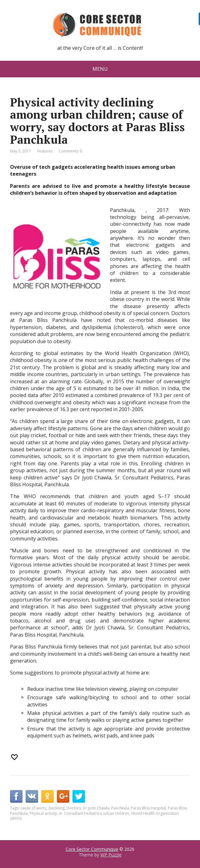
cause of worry (33, 808)
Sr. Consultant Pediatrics (80, 813)
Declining (57, 808)
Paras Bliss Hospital (148, 808)
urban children (116, 813)
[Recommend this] (15, 757)
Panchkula (120, 808)
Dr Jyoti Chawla (96, 808)
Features (45, 151)
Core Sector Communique (92, 849)
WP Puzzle (111, 855)
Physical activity (43, 813)
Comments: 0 (70, 151)
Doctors (74, 808)
